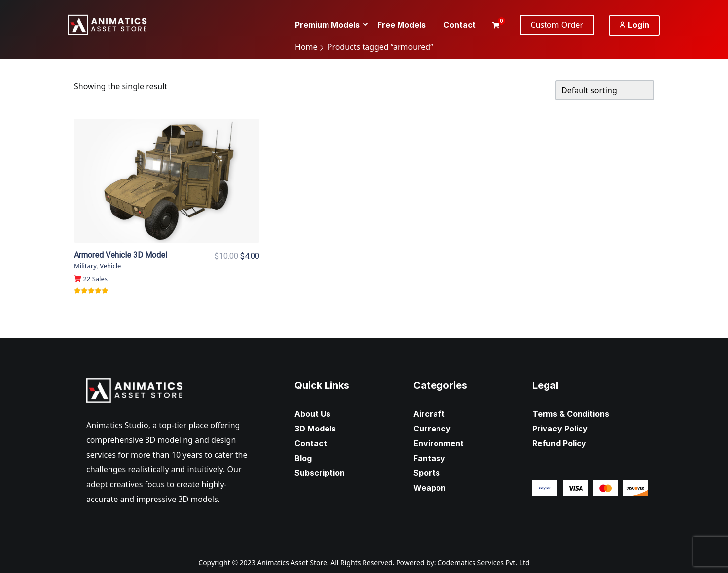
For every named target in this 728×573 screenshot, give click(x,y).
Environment (438, 443)
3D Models (315, 429)
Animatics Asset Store (292, 562)
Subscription (320, 473)
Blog (303, 458)
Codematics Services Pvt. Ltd (484, 562)
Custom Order (557, 25)
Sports (427, 473)
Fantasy (429, 458)
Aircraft (429, 414)
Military (85, 266)
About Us (312, 414)
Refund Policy (559, 443)
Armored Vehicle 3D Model (121, 255)
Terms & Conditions (571, 414)
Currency (432, 429)
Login (634, 25)
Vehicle (110, 266)
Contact (311, 443)
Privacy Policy (560, 429)
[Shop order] (605, 90)
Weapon (430, 488)
